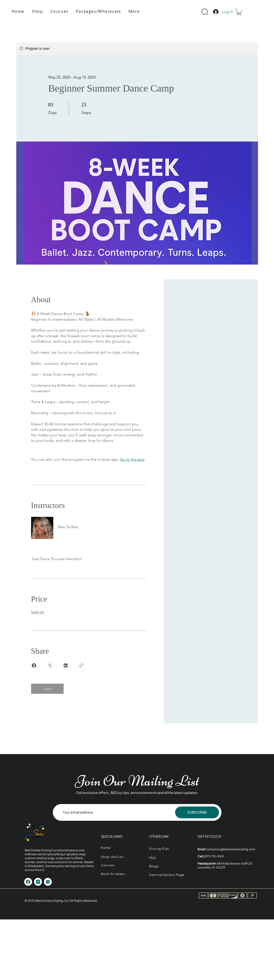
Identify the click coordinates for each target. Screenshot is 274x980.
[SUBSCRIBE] (197, 812)
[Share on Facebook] (34, 665)
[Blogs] (157, 866)
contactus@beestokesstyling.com (231, 849)
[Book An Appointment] (114, 874)
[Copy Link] (81, 665)
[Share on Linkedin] (66, 665)
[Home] (114, 848)
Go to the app (132, 459)
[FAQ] (157, 858)
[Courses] (114, 865)
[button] (134, 11)
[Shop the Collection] (114, 857)
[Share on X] (50, 665)
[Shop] (28, 882)
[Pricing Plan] (162, 849)
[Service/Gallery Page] (169, 875)
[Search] (205, 12)
